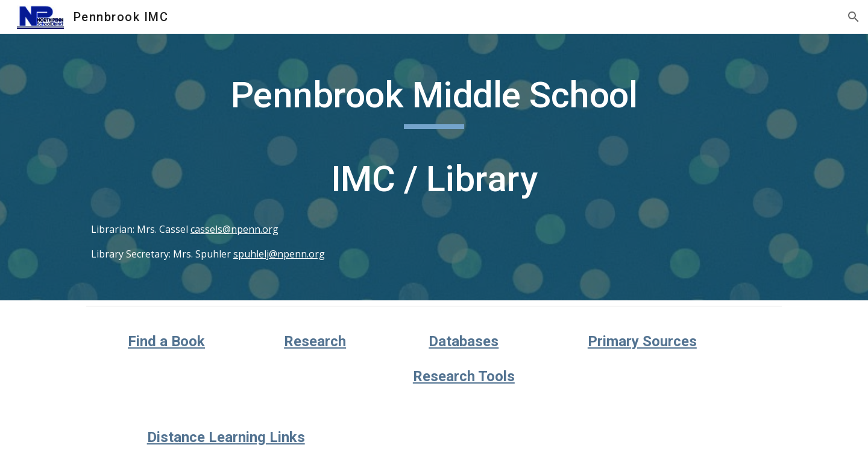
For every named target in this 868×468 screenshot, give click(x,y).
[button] (854, 17)
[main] (434, 167)
